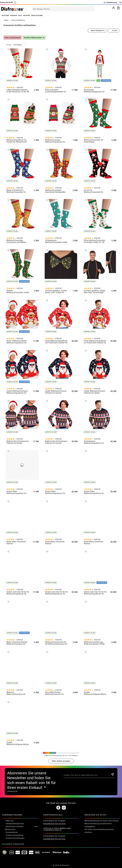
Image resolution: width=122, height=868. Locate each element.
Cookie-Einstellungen (15, 838)
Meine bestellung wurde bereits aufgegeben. (98, 825)
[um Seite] (20, 45)
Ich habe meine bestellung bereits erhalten (99, 831)
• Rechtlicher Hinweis (14, 826)
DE (120, 2)
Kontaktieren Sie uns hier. (55, 824)
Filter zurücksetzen (13, 38)
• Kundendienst (11, 832)
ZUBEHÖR (14, 15)
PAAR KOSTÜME (37, 15)
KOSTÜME (5, 15)
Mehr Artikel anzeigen (61, 761)
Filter (115, 30)
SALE (20, 15)
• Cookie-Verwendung (14, 835)
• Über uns (9, 821)
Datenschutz (10, 829)
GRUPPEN (27, 15)
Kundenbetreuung (110, 2)
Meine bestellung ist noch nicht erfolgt (101, 821)
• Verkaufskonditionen (14, 824)
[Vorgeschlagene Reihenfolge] (97, 30)
